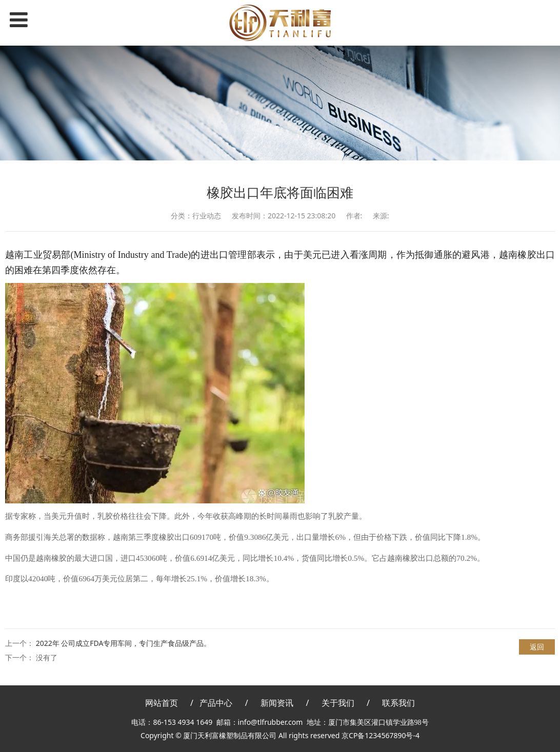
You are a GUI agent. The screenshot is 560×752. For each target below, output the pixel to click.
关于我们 (338, 703)
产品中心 (216, 703)
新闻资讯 (277, 703)
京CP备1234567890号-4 (381, 735)
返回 (537, 647)
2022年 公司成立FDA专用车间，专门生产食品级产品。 (124, 643)
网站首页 (162, 703)
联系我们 (398, 703)
